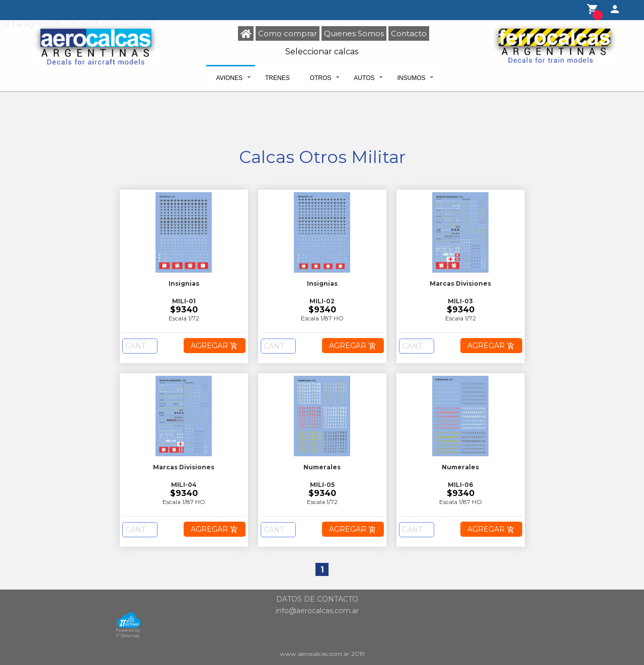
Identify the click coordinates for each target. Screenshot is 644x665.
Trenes (277, 78)
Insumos (411, 78)
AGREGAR (214, 346)
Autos (364, 78)
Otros (321, 78)
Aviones (229, 78)
